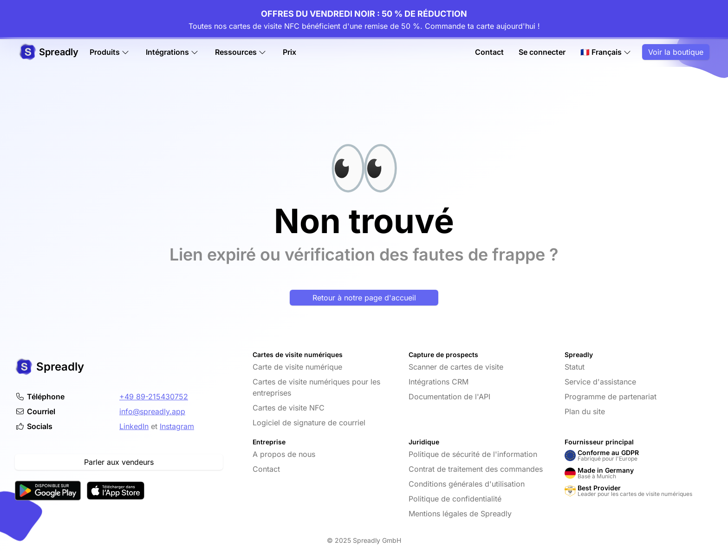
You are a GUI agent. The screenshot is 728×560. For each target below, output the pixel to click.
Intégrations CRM (439, 382)
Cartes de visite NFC (289, 408)
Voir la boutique (676, 52)
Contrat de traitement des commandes (476, 469)
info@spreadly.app (152, 411)
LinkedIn (134, 426)
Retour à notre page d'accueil (364, 298)
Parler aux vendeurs (119, 462)
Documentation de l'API (449, 397)
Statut (575, 367)
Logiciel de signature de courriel (309, 423)
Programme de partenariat (611, 397)
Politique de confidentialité (455, 499)
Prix (289, 52)
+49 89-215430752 (154, 397)
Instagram (177, 426)
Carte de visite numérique (297, 367)
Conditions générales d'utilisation (467, 484)
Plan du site (585, 411)
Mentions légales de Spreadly (460, 514)
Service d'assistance (600, 382)
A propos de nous (284, 454)
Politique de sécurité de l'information (473, 454)
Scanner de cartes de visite (456, 367)
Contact (489, 52)
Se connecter (542, 52)
